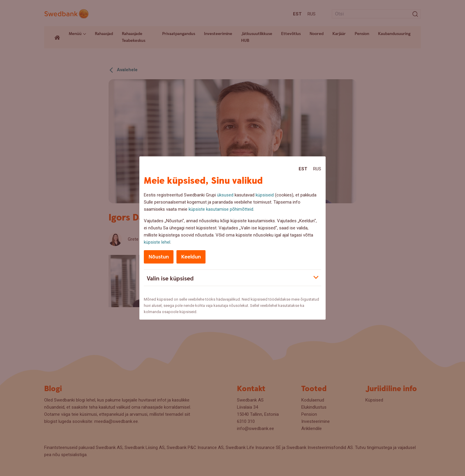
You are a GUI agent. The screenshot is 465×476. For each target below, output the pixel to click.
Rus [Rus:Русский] (317, 169)
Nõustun (159, 257)
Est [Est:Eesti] (303, 169)
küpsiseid (265, 195)
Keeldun (191, 257)
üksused (225, 195)
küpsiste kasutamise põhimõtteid (221, 209)
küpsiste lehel (157, 242)
